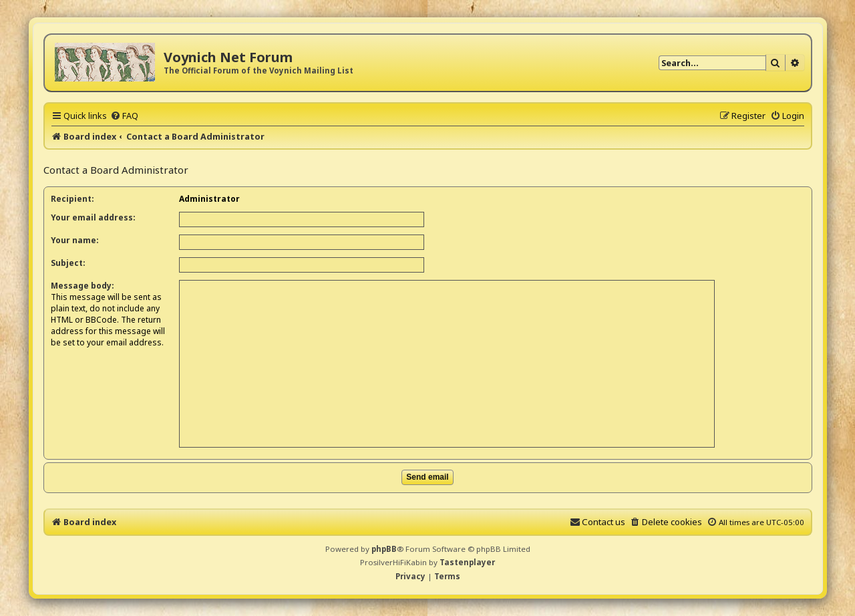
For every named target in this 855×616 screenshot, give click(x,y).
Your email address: (93, 217)
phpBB (384, 549)
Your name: (75, 240)
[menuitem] (124, 116)
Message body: (82, 286)
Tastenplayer (467, 562)
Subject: (68, 263)
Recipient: (72, 199)
